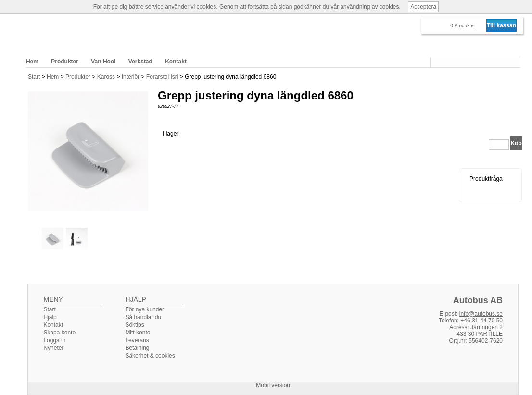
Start (34, 77)
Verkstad (140, 62)
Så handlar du (143, 317)
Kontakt (176, 62)
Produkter (79, 77)
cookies (207, 7)
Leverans (137, 340)
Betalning (137, 348)
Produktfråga (486, 179)
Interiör (132, 77)
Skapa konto (59, 333)
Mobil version (273, 385)
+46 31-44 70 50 (481, 321)
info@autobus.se (481, 314)
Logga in (54, 340)
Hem (54, 77)
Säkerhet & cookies (150, 356)
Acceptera (423, 7)
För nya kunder (145, 309)
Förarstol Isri (163, 77)
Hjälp (50, 317)
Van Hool (103, 62)
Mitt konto (138, 333)
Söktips (134, 325)
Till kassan (501, 25)
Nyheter (53, 348)
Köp (516, 143)
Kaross (107, 77)
